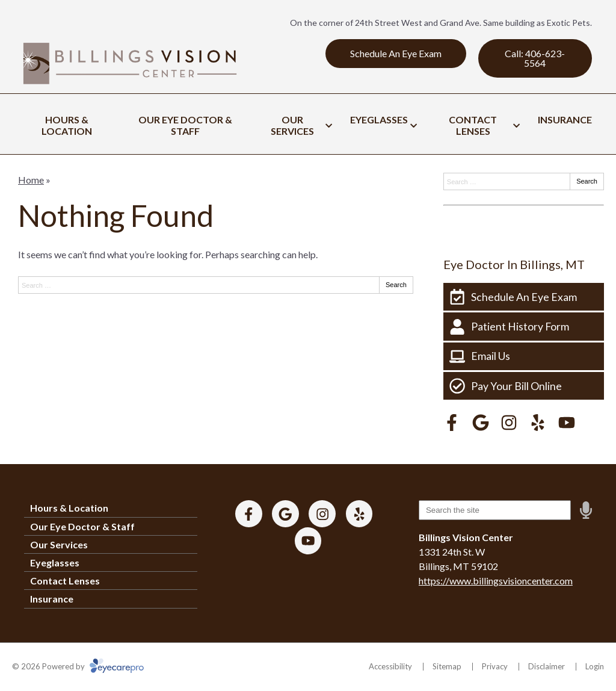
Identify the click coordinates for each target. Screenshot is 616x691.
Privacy (495, 666)
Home (31, 180)
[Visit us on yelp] (538, 423)
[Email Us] (524, 356)
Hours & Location (67, 125)
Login (595, 666)
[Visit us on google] (481, 423)
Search (396, 285)
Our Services (292, 125)
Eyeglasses (379, 119)
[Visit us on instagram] (509, 423)
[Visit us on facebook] (452, 423)
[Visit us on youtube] (567, 423)
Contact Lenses (473, 125)
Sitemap (447, 666)
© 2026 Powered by (78, 666)
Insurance (565, 119)
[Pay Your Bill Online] (524, 386)
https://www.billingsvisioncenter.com (496, 581)
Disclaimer (547, 666)
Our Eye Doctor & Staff (185, 125)
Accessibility (390, 666)
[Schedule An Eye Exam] (524, 297)
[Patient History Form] (524, 326)
